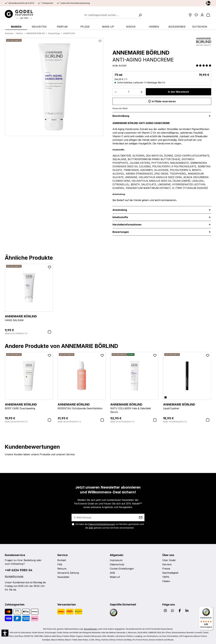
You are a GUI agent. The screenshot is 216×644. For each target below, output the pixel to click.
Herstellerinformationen (127, 225)
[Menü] (211, 608)
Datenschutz (117, 564)
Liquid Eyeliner (187, 406)
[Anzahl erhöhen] (142, 92)
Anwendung (120, 210)
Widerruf (115, 577)
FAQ (60, 564)
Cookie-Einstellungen (122, 569)
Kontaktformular (14, 576)
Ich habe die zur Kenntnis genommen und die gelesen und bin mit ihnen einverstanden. (110, 526)
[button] (5, 633)
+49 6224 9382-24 (19, 570)
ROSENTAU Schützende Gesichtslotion (82, 406)
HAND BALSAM (29, 318)
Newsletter (63, 577)
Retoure (62, 569)
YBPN (166, 577)
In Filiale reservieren (162, 101)
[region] (54, 88)
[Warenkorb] (208, 15)
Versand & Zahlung (68, 573)
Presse (166, 569)
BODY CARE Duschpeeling (29, 406)
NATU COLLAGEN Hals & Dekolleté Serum (134, 408)
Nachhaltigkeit (170, 573)
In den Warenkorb (178, 92)
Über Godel (169, 560)
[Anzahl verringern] (116, 92)
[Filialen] (190, 15)
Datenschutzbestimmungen (102, 524)
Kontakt (62, 560)
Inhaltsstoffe (120, 217)
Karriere (167, 564)
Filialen (166, 581)
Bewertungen (123, 232)
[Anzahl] (129, 92)
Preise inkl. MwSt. (120, 108)
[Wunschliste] (196, 15)
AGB (91, 528)
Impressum (116, 560)
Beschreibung (121, 116)
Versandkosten (90, 629)
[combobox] (110, 15)
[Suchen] (139, 15)
